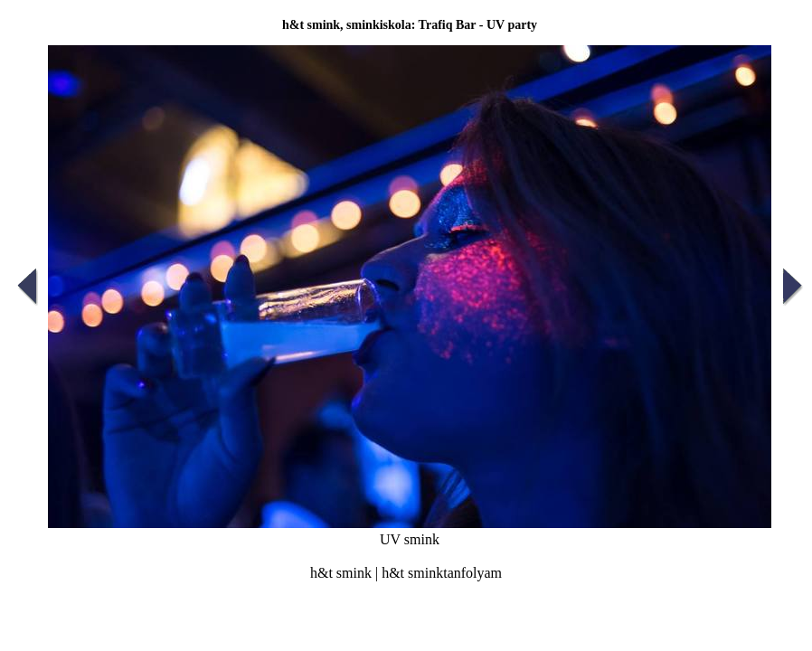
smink (354, 573)
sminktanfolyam (455, 573)
